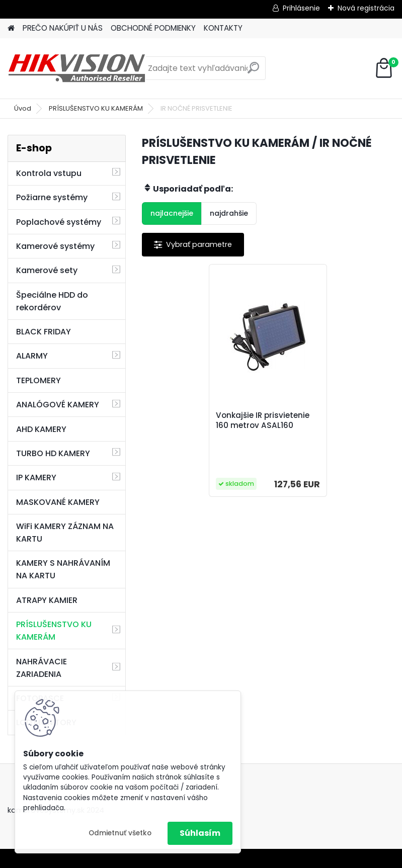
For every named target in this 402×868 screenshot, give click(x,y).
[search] (253, 72)
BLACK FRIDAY (44, 332)
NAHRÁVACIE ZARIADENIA (42, 668)
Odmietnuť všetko (120, 833)
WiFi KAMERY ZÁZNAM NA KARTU (65, 533)
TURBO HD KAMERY (53, 453)
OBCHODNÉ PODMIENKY (153, 28)
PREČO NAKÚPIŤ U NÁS (63, 28)
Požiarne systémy (52, 197)
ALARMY (32, 356)
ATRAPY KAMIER (47, 600)
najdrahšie (229, 213)
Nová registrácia (366, 8)
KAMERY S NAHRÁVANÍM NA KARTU (63, 569)
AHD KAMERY (41, 429)
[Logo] (77, 68)
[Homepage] (11, 28)
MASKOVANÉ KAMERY (58, 502)
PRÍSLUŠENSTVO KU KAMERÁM (96, 108)
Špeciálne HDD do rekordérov (52, 301)
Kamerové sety (47, 270)
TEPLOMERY (38, 380)
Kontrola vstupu (49, 173)
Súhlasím (200, 833)
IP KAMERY (36, 478)
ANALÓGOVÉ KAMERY (58, 405)
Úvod (23, 108)
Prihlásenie (301, 8)
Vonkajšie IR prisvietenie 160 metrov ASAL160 (263, 420)
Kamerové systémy (55, 246)
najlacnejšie (172, 213)
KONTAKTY (223, 28)
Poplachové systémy (59, 222)
